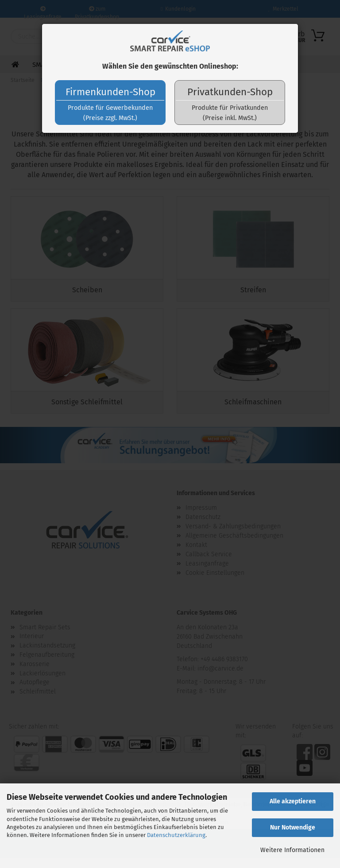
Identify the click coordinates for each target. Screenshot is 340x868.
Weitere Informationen (292, 850)
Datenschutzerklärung (176, 835)
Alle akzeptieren (293, 801)
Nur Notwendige (293, 827)
